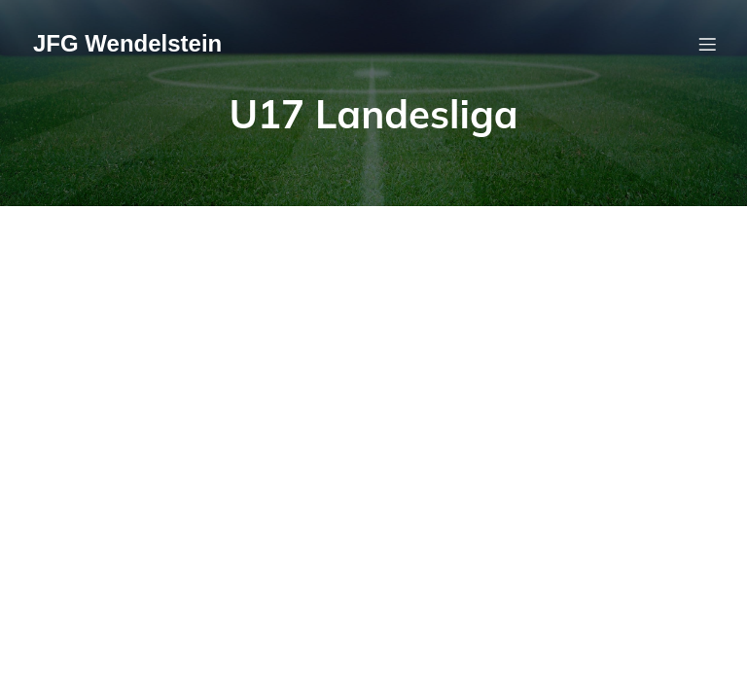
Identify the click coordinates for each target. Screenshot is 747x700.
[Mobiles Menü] (707, 44)
